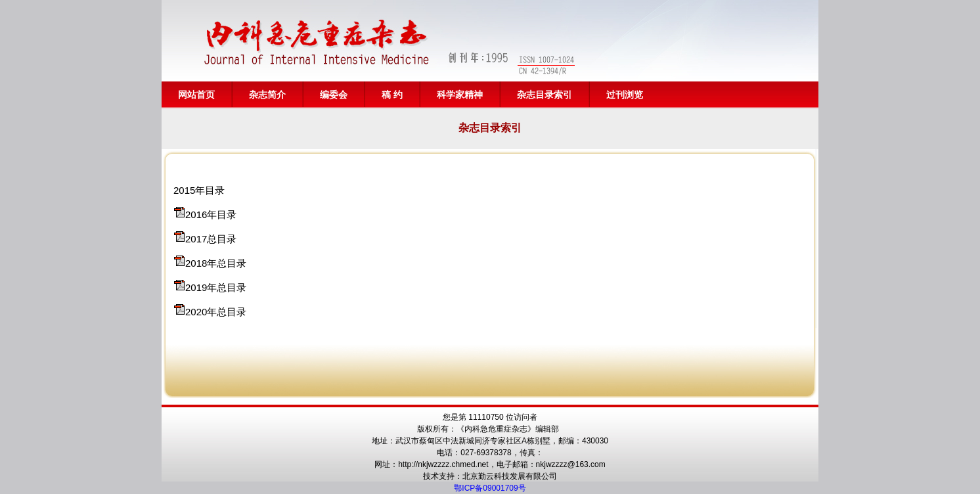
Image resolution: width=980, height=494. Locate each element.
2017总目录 (211, 239)
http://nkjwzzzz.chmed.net (443, 464)
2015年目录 (199, 190)
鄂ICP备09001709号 (490, 488)
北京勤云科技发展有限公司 (510, 476)
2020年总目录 (216, 312)
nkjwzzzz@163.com (571, 464)
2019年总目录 (216, 287)
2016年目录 (211, 214)
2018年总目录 (216, 263)
